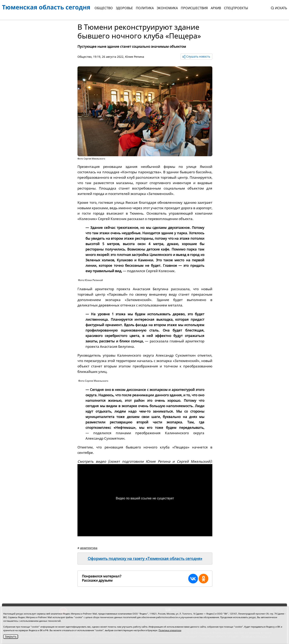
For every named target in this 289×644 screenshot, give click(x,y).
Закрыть (11, 636)
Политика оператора (170, 630)
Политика (145, 8)
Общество (104, 8)
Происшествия (194, 8)
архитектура (89, 548)
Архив (216, 8)
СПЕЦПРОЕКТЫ (236, 8)
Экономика (167, 8)
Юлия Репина (135, 57)
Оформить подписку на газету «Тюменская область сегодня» (145, 559)
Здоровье (124, 8)
